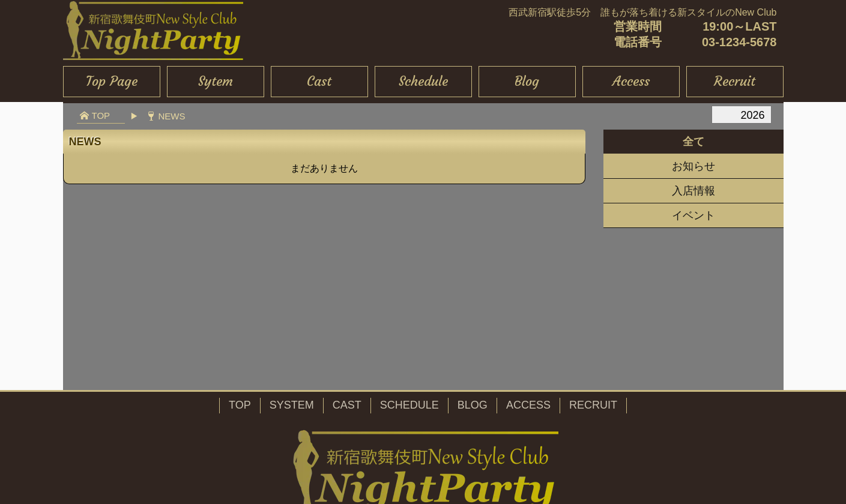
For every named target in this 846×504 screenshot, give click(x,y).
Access (631, 81)
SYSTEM (292, 405)
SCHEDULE (409, 405)
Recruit (735, 81)
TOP (240, 405)
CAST (347, 405)
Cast (319, 81)
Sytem (216, 81)
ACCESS (528, 405)
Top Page (112, 81)
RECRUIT (593, 405)
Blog (527, 81)
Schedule (423, 81)
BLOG (473, 405)
